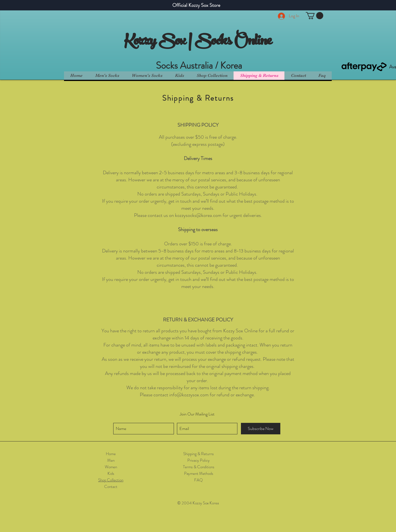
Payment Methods (199, 473)
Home (111, 454)
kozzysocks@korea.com (198, 215)
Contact (111, 487)
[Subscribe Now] (261, 429)
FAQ (199, 480)
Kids (111, 473)
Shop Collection (111, 480)
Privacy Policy (199, 460)
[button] (315, 16)
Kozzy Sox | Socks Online (198, 42)
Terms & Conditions (199, 467)
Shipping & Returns (199, 454)
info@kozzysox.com (189, 395)
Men (111, 460)
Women (111, 467)
